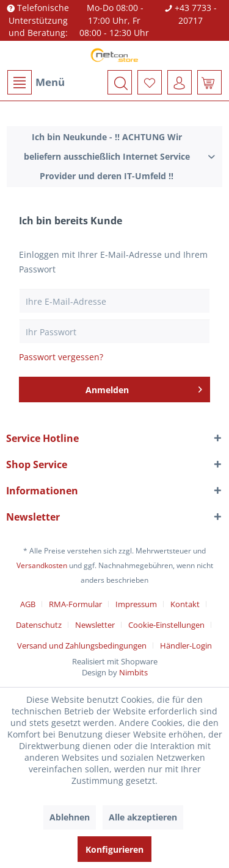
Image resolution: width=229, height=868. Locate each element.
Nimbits (133, 672)
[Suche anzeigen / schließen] (120, 82)
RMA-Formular (75, 604)
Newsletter (95, 625)
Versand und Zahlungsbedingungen (82, 646)
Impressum (136, 604)
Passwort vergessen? (61, 357)
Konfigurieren (114, 849)
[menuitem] (35, 82)
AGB (28, 604)
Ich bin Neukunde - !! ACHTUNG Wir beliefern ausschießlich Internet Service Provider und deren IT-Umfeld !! (107, 156)
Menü (36, 82)
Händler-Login (186, 646)
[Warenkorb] (209, 82)
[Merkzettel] (150, 82)
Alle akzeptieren (143, 817)
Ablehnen (70, 817)
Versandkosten (42, 565)
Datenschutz (39, 625)
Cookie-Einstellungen (166, 625)
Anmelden (144, 388)
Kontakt (185, 604)
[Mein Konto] (180, 82)
